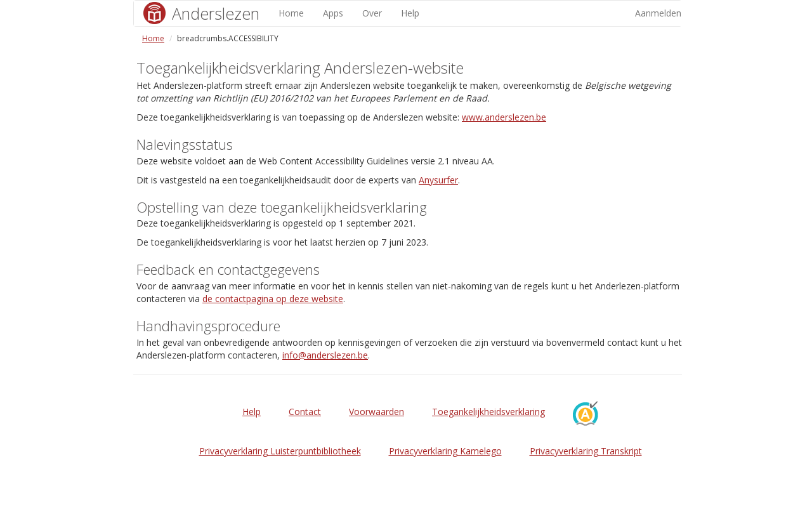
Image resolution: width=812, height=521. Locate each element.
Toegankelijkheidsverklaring (488, 412)
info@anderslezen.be (325, 355)
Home (291, 13)
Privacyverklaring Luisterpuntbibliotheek (280, 451)
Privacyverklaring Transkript (586, 451)
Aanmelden (658, 13)
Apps (333, 13)
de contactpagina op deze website (273, 299)
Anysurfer (438, 180)
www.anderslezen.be (504, 117)
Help (410, 13)
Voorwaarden (377, 412)
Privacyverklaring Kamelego (445, 451)
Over (372, 13)
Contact (305, 412)
